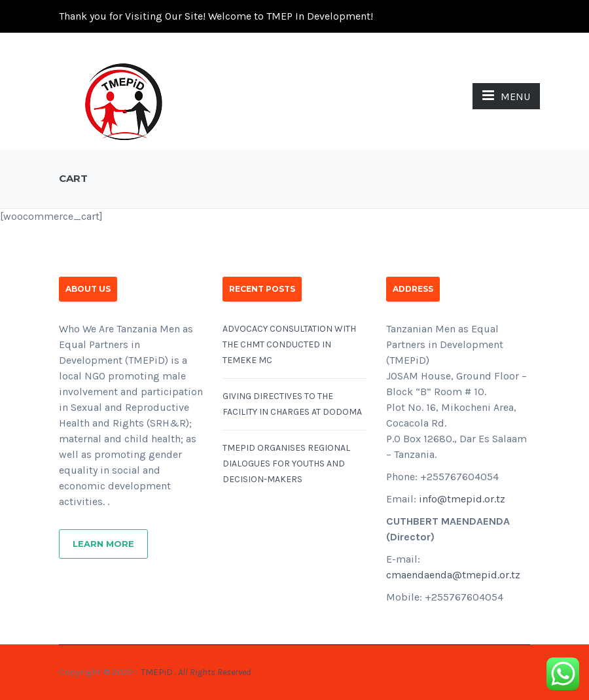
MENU (506, 96)
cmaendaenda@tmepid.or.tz (453, 575)
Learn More (103, 544)
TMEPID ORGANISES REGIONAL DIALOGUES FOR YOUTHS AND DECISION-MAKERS (286, 464)
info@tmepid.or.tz (462, 499)
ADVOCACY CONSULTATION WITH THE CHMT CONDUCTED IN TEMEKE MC (289, 344)
